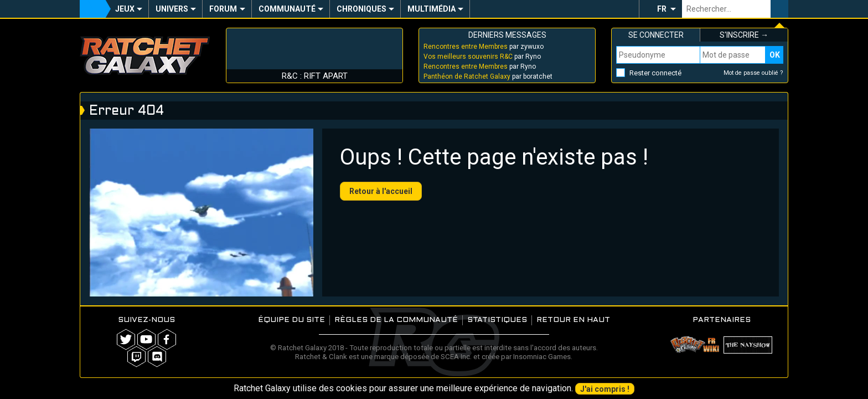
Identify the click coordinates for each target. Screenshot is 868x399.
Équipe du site (291, 320)
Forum (223, 9)
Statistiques (497, 320)
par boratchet (488, 76)
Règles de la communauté (396, 320)
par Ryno (482, 57)
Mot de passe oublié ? (753, 73)
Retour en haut (573, 320)
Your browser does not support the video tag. (201, 213)
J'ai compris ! (605, 389)
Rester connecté (655, 73)
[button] (660, 9)
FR (662, 9)
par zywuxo (484, 47)
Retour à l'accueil (381, 191)
